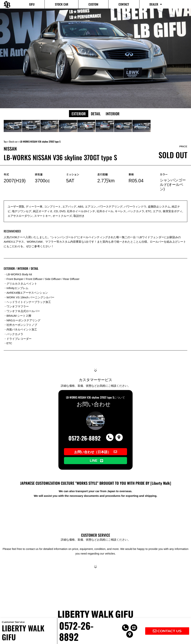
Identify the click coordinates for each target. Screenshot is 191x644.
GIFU (32, 4)
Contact (124, 4)
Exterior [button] (79, 114)
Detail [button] (96, 114)
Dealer (156, 4)
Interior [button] (113, 114)
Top (5, 142)
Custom (93, 4)
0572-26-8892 (84, 438)
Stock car (62, 4)
